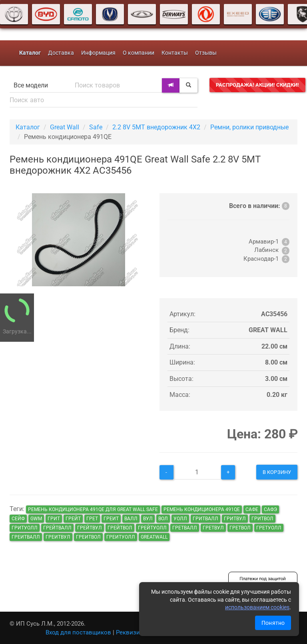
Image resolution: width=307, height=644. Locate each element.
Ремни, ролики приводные (249, 127)
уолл (180, 519)
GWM (36, 519)
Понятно (273, 623)
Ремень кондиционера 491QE (202, 509)
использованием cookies (257, 607)
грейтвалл (57, 528)
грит (54, 519)
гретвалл (185, 528)
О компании (139, 53)
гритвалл (205, 519)
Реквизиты (132, 632)
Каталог (28, 127)
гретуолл (269, 528)
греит (111, 519)
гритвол (262, 519)
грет (92, 519)
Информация (98, 53)
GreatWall (154, 537)
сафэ (270, 509)
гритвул (235, 519)
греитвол (88, 537)
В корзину (277, 472)
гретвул (213, 528)
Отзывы (206, 53)
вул (148, 519)
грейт (73, 519)
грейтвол (120, 528)
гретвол (240, 528)
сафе (252, 509)
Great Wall (65, 127)
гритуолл (25, 528)
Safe (96, 127)
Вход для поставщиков (78, 632)
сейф (18, 519)
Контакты (175, 53)
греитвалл (26, 537)
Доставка (61, 53)
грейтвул (90, 528)
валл (131, 519)
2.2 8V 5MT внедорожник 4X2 (156, 127)
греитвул (58, 537)
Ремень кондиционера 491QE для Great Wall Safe (93, 509)
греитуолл (121, 537)
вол (163, 519)
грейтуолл (152, 528)
